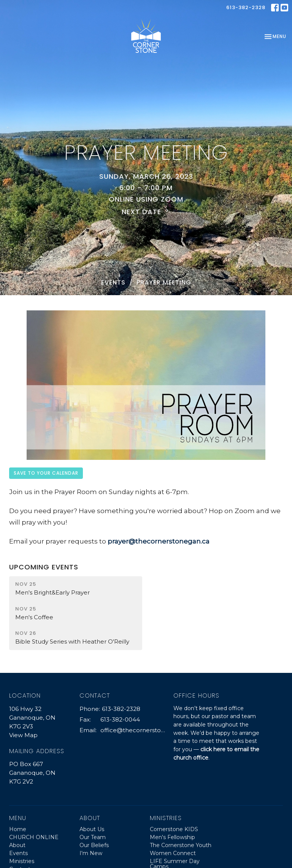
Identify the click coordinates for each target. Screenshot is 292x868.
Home (18, 829)
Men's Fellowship (172, 837)
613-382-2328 (246, 7)
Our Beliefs (94, 845)
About (17, 845)
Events (113, 282)
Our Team (93, 837)
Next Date (146, 212)
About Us (92, 829)
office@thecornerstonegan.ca (133, 730)
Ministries (22, 861)
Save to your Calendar (46, 473)
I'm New (91, 853)
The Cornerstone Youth (181, 845)
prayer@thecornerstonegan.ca (159, 541)
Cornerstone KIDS (174, 829)
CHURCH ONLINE (34, 837)
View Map (23, 735)
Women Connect (173, 853)
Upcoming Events (44, 567)
